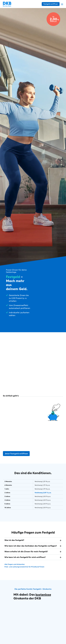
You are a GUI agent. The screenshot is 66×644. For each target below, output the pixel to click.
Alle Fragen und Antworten (15, 568)
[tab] (33, 545)
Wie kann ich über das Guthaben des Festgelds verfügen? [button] (31, 550)
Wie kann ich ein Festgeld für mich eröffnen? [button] (25, 561)
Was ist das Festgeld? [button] (14, 544)
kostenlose (43, 598)
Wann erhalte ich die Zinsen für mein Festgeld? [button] (26, 556)
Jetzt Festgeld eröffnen (16, 458)
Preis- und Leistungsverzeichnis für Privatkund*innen (26, 571)
